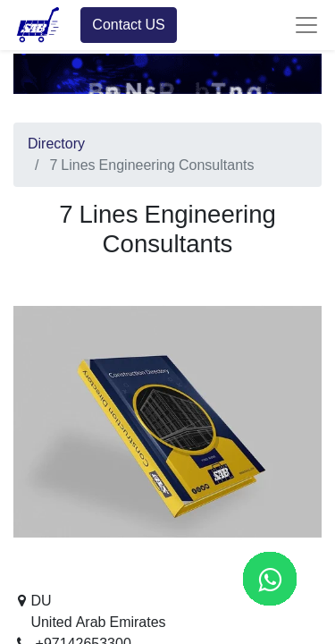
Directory (56, 144)
